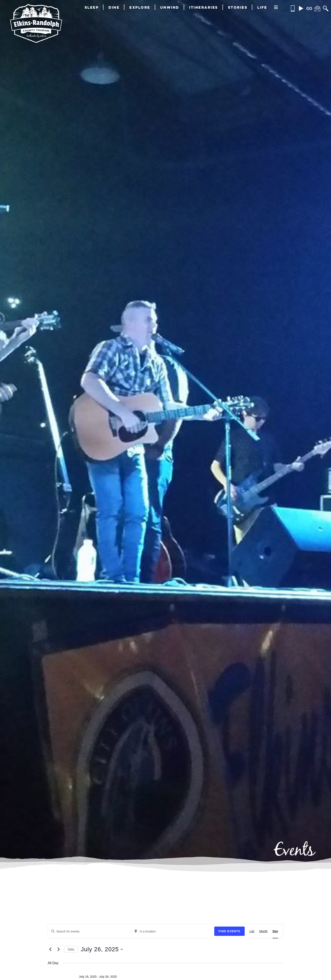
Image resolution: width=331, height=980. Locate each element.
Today (71, 949)
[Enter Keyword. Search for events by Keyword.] (90, 932)
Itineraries (204, 7)
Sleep (92, 7)
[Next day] (58, 949)
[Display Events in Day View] (275, 931)
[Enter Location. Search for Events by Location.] (173, 932)
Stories (238, 7)
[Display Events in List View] (252, 931)
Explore (140, 7)
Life (262, 7)
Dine (114, 7)
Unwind (170, 7)
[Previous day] (50, 949)
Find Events (229, 931)
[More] (276, 8)
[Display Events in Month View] (263, 931)
